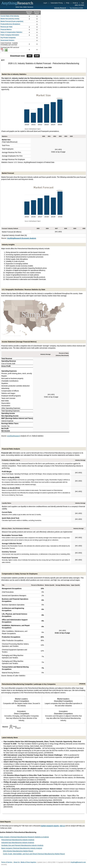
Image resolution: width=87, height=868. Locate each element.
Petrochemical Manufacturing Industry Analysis (18, 840)
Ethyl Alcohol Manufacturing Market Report (18, 851)
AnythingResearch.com (78, 862)
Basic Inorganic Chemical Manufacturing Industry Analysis (22, 848)
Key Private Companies (8, 38)
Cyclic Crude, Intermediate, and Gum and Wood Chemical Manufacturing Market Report (34, 854)
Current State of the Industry (10, 16)
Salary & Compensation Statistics (11, 32)
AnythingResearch (14, 436)
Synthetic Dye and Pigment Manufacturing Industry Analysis (22, 845)
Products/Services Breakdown (10, 24)
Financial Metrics (6, 30)
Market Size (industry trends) (10, 19)
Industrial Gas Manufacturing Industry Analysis (18, 843)
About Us (17, 862)
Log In (45, 3)
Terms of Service (7, 862)
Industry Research (60, 8)
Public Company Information (10, 35)
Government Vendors (7, 40)
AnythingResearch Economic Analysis (22, 238)
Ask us (62, 826)
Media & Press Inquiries (28, 862)
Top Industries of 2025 (76, 8)
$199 (37, 56)
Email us (75, 3)
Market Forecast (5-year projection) (12, 21)
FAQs (68, 3)
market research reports (50, 826)
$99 (30, 56)
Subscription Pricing (57, 3)
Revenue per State (7, 27)
